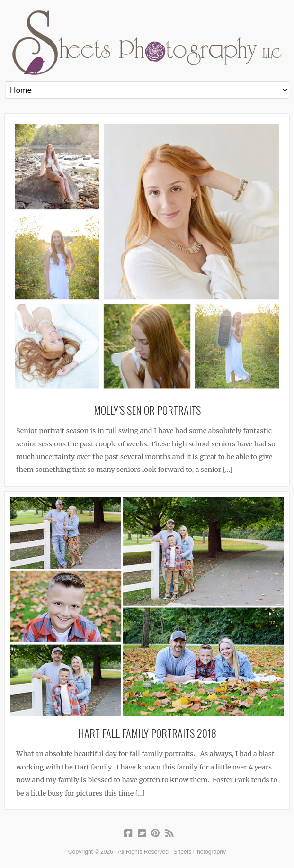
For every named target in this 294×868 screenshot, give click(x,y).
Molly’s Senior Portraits (147, 410)
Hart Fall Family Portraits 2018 (147, 733)
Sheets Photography (147, 43)
